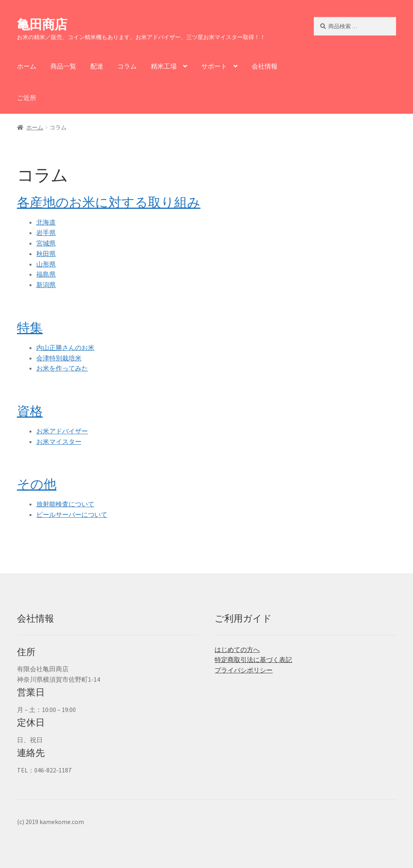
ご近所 (27, 98)
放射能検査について (65, 504)
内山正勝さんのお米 (65, 348)
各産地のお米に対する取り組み (109, 202)
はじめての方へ (237, 649)
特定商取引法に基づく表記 (253, 660)
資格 (30, 411)
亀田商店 (42, 25)
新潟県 (46, 285)
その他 (37, 484)
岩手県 (46, 233)
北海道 (46, 222)
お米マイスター (59, 441)
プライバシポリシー (244, 670)
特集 (30, 328)
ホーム (27, 66)
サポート (214, 66)
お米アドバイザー (62, 431)
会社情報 (265, 66)
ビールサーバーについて (72, 514)
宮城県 (46, 243)
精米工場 (164, 66)
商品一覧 (63, 66)
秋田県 (46, 254)
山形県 (46, 264)
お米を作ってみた (62, 368)
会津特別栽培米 (59, 358)
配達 (97, 66)
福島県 (46, 274)
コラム (127, 66)
